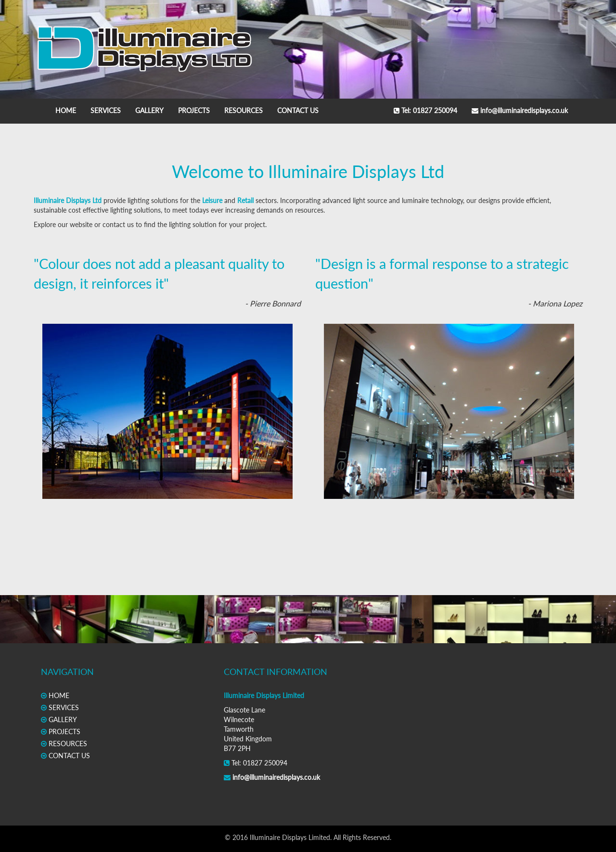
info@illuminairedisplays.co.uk (520, 110)
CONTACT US (298, 110)
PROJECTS (194, 110)
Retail (245, 200)
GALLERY (149, 110)
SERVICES (106, 110)
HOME (66, 110)
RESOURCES (244, 110)
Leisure (212, 200)
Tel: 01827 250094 (425, 110)
